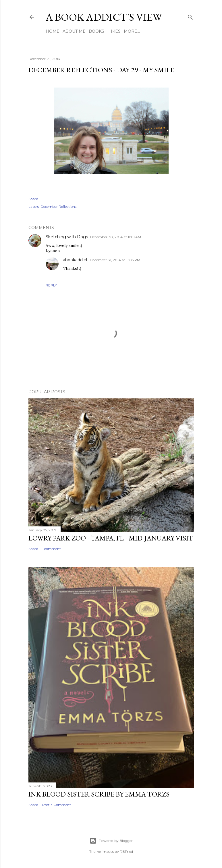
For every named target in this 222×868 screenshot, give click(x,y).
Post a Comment (57, 805)
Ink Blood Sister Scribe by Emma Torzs (99, 794)
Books (96, 31)
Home (53, 31)
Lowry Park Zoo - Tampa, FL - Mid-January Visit (111, 538)
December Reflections (58, 207)
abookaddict (75, 260)
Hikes (114, 31)
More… (132, 31)
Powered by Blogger (111, 841)
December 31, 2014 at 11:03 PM (115, 260)
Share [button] (33, 199)
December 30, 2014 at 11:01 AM (116, 237)
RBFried (126, 851)
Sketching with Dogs (67, 237)
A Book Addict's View (104, 17)
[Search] (190, 16)
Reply (51, 285)
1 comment (52, 549)
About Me (74, 31)
